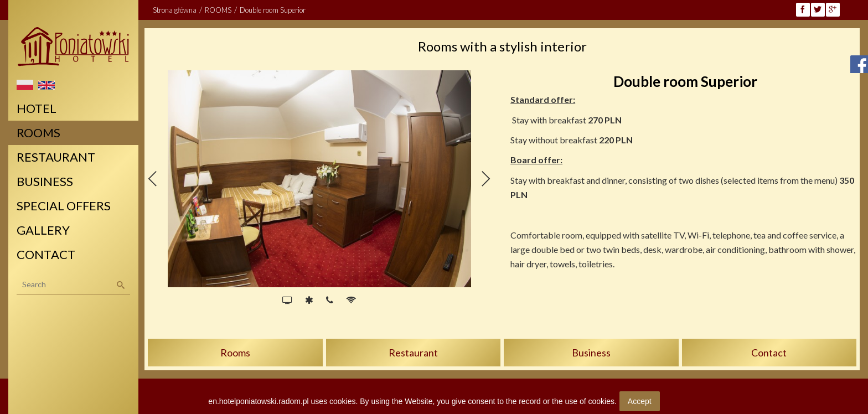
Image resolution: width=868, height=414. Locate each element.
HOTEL (37, 108)
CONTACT (46, 254)
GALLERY (43, 230)
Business (591, 353)
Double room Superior (273, 10)
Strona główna (175, 10)
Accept (640, 401)
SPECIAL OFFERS (64, 206)
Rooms (235, 353)
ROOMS (218, 10)
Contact (769, 353)
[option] (319, 178)
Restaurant (413, 353)
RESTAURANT (56, 157)
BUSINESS (45, 181)
